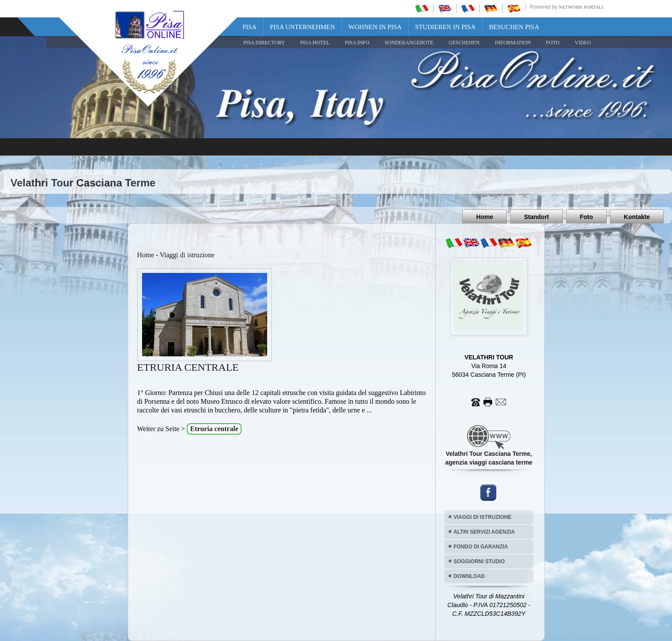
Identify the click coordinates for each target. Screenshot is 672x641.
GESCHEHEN (464, 43)
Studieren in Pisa (445, 27)
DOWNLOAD (469, 576)
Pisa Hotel (315, 43)
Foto (586, 217)
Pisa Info (357, 43)
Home (485, 217)
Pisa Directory (264, 43)
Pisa (250, 27)
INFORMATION (513, 43)
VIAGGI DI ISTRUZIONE (482, 517)
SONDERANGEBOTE (409, 43)
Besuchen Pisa (514, 27)
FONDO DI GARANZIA (481, 547)
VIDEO (583, 43)
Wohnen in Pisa (375, 27)
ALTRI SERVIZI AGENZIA (484, 532)
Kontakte (637, 217)
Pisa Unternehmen (303, 27)
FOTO (553, 43)
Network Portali (581, 7)
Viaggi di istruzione (187, 255)
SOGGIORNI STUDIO (479, 561)
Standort (536, 217)
